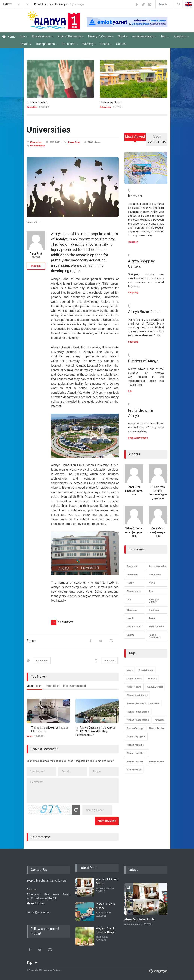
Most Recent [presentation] (34, 686)
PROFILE (36, 266)
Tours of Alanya (135, 728)
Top (29, 963)
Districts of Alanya (143, 361)
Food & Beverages (138, 438)
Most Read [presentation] (53, 686)
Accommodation (144, 36)
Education (70, 44)
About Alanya (134, 687)
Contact (121, 44)
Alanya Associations (138, 712)
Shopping (181, 36)
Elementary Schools (112, 102)
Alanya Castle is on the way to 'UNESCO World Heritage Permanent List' (95, 731)
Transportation (46, 44)
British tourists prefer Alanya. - (59, 4)
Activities (160, 720)
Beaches (152, 679)
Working (89, 44)
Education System (37, 102)
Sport (123, 36)
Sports (130, 635)
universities (42, 661)
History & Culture (101, 36)
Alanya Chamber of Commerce (143, 703)
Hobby (130, 583)
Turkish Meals (134, 770)
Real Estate (155, 575)
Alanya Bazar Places (145, 312)
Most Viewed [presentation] (135, 137)
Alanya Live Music (136, 753)
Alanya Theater (157, 761)
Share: (31, 641)
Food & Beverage (70, 36)
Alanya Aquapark (136, 737)
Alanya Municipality (137, 695)
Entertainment (42, 36)
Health (106, 44)
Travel (152, 618)
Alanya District (155, 687)
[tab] (34, 687)
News (29, 736)
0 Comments (38, 146)
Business (154, 610)
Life (24, 36)
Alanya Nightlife (135, 745)
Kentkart (135, 196)
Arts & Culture (134, 627)
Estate (25, 44)
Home (9, 37)
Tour (165, 36)
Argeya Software (53, 970)
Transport (133, 242)
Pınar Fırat (74, 142)
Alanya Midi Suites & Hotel (140, 919)
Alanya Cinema (135, 761)
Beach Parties (157, 728)
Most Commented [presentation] (74, 686)
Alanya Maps (134, 591)
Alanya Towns (134, 679)
